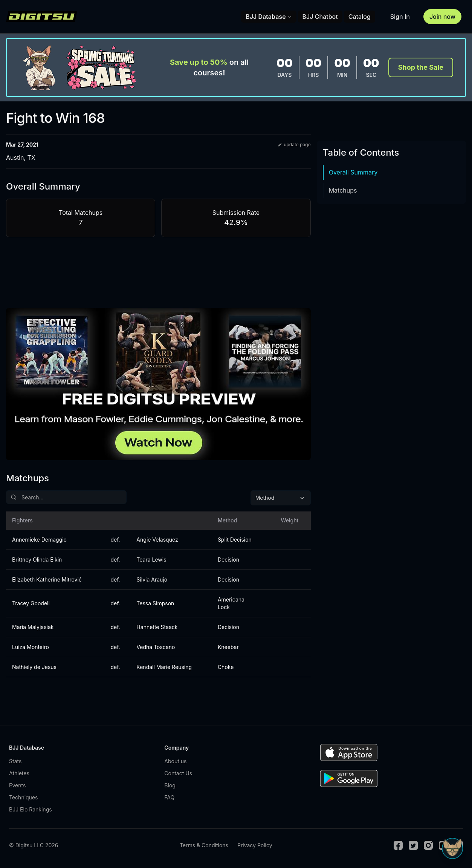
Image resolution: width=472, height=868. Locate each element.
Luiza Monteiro (31, 647)
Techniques (23, 797)
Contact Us (178, 773)
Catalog (360, 17)
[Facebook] (398, 845)
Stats (15, 761)
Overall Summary (353, 172)
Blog (170, 785)
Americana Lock (231, 603)
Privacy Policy (255, 845)
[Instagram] (428, 845)
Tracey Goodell (31, 603)
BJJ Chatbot (320, 17)
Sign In (400, 17)
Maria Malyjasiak (33, 627)
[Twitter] (413, 845)
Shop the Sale (421, 67)
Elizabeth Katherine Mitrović (47, 579)
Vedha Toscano (156, 647)
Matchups (343, 190)
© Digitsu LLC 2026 (34, 845)
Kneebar (228, 647)
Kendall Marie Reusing (164, 667)
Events (17, 785)
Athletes (19, 773)
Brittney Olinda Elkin (37, 560)
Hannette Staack (157, 627)
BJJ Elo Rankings (31, 809)
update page (294, 145)
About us (175, 761)
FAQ (169, 797)
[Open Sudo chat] (452, 848)
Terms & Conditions (204, 845)
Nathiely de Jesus (34, 667)
